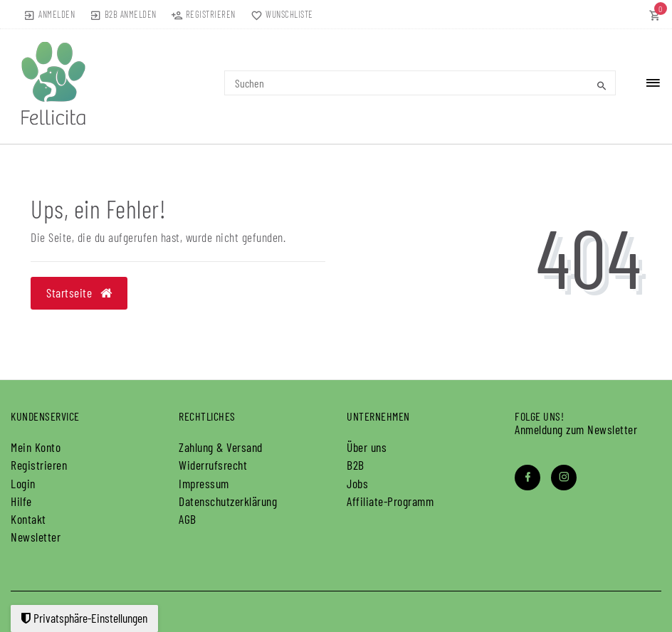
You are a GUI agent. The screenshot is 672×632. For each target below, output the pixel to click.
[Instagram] (564, 478)
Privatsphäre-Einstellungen (84, 618)
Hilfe (21, 501)
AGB (188, 519)
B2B (356, 465)
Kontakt (28, 519)
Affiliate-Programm (390, 501)
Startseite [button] (79, 293)
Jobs (357, 483)
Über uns (367, 447)
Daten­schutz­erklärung (228, 501)
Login (23, 483)
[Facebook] (527, 478)
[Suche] (602, 85)
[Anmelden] (49, 14)
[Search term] (420, 83)
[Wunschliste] (279, 14)
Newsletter (36, 537)
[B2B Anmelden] (123, 14)
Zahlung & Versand (221, 447)
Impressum (204, 483)
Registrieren (39, 465)
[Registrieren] (204, 14)
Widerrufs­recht (213, 465)
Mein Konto (36, 447)
